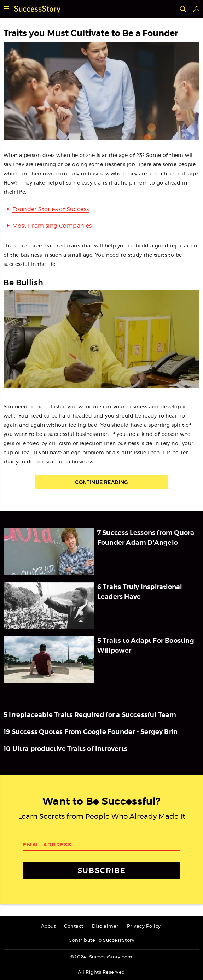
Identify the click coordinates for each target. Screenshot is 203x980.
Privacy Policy (144, 926)
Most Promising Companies (52, 226)
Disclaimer (105, 926)
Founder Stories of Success (51, 209)
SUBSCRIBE (101, 870)
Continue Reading (101, 482)
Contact (74, 926)
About (48, 926)
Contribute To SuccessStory (101, 941)
